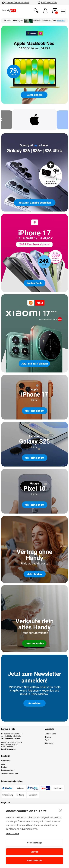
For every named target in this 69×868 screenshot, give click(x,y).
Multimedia (49, 743)
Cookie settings (35, 843)
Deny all (34, 852)
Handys (48, 737)
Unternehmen (6, 761)
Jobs (3, 764)
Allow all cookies (35, 861)
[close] (61, 811)
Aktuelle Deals (51, 734)
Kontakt (4, 767)
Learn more (13, 833)
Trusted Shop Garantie (49, 3)
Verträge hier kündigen (10, 773)
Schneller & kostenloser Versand (18, 3)
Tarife (47, 740)
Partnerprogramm (8, 770)
